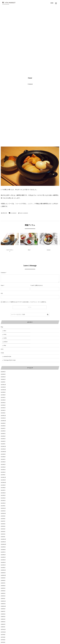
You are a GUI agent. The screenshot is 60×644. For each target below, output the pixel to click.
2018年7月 (3, 611)
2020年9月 (3, 547)
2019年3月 (3, 593)
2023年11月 (3, 449)
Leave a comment (24, 213)
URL (2, 293)
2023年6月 (3, 462)
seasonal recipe (7, 356)
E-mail (32, 285)
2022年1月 (3, 506)
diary (49, 247)
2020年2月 (3, 565)
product (10, 247)
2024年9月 (3, 423)
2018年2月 (3, 624)
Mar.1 (29, 250)
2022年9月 (3, 485)
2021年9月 (3, 516)
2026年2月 (3, 379)
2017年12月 (3, 630)
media (5, 338)
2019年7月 (3, 583)
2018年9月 (3, 609)
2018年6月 (3, 614)
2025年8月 (3, 395)
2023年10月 (3, 452)
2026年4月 (3, 374)
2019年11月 (3, 573)
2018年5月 (3, 617)
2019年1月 (3, 599)
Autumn (49, 250)
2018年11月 (3, 604)
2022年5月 (3, 495)
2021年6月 (3, 524)
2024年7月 (3, 428)
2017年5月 (3, 642)
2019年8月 (3, 581)
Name (2, 285)
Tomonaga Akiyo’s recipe (10, 360)
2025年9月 (3, 392)
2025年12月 (3, 385)
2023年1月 (3, 475)
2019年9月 (3, 578)
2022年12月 (3, 477)
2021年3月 (3, 532)
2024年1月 (3, 444)
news (2, 349)
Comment (3, 273)
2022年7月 (3, 490)
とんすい (30, 204)
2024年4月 (3, 436)
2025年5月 (3, 403)
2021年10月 (3, 513)
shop (5, 345)
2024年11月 (3, 418)
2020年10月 (3, 544)
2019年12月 (3, 570)
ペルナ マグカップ (10, 251)
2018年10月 (3, 606)
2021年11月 (3, 511)
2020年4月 (3, 560)
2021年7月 (3, 521)
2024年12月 (3, 416)
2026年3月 (3, 377)
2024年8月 (3, 426)
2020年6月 (3, 555)
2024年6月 (3, 431)
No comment (13, 213)
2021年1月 (3, 537)
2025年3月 (3, 408)
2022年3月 (3, 501)
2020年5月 (3, 557)
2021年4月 (3, 529)
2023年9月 (3, 454)
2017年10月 (3, 632)
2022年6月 (3, 493)
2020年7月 (3, 552)
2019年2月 (3, 596)
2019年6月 (3, 586)
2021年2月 (3, 534)
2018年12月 (3, 601)
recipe (2, 353)
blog (29, 247)
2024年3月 (3, 439)
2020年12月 (3, 539)
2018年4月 (3, 619)
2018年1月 (3, 627)
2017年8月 (3, 637)
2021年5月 (3, 526)
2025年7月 (3, 398)
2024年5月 (3, 434)
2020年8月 (3, 550)
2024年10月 (3, 421)
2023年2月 (3, 472)
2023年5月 (3, 465)
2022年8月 (3, 488)
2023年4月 (3, 467)
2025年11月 (3, 387)
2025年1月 (3, 413)
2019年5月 (3, 588)
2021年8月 (3, 519)
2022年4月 (3, 498)
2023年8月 (3, 457)
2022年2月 (3, 503)
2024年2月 (3, 441)
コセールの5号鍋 (20, 204)
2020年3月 (3, 563)
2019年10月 (3, 575)
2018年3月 (3, 622)
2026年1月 (3, 382)
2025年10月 (3, 390)
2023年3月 (3, 470)
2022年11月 (3, 480)
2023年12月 (3, 447)
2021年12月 (3, 508)
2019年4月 (3, 591)
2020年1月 (3, 568)
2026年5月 (3, 372)
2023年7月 (3, 459)
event (5, 334)
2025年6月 (3, 400)
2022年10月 (3, 483)
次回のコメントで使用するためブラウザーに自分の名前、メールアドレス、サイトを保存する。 (25, 302)
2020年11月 (3, 542)
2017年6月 (3, 640)
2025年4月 (3, 405)
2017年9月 (3, 635)
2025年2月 (3, 410)
